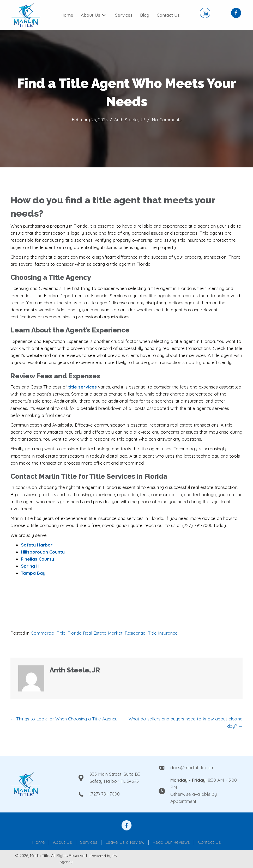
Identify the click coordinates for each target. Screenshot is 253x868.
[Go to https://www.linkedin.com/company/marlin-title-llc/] (205, 14)
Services (89, 842)
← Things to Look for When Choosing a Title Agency (64, 719)
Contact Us (209, 842)
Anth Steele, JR (130, 120)
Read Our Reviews (171, 842)
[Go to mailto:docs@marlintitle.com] (201, 767)
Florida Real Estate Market (95, 633)
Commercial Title (48, 633)
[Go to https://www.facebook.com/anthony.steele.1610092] (127, 826)
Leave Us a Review (125, 842)
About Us (62, 842)
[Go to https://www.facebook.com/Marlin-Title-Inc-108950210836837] (236, 14)
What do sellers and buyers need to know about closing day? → (186, 722)
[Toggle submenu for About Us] (104, 15)
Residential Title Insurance (151, 633)
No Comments (167, 120)
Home (38, 842)
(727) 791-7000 (105, 794)
